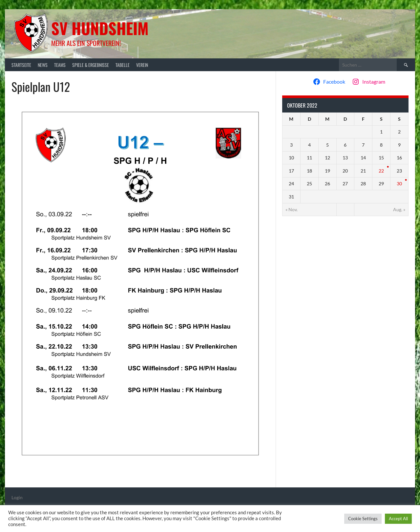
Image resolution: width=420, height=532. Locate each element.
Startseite (21, 65)
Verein (142, 65)
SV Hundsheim (100, 28)
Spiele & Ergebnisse (91, 65)
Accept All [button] (398, 519)
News (43, 65)
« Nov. (292, 209)
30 (399, 184)
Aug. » (399, 209)
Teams (60, 65)
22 (381, 171)
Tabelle (123, 65)
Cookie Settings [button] (363, 519)
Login (17, 497)
